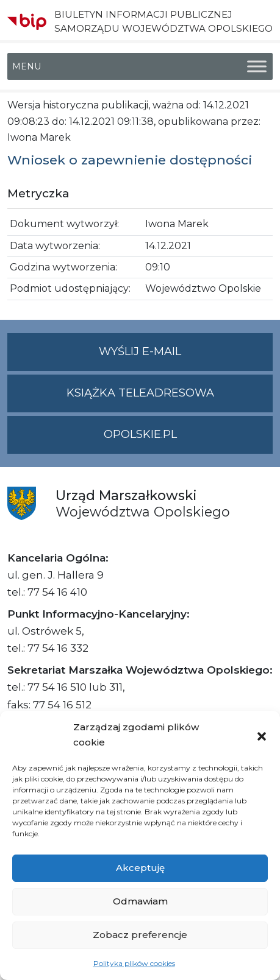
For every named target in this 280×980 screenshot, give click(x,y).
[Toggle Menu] (257, 67)
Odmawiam (140, 901)
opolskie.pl (140, 434)
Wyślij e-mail (186, 357)
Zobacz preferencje (140, 935)
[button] (262, 735)
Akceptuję (140, 868)
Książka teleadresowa (140, 393)
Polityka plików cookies (134, 963)
